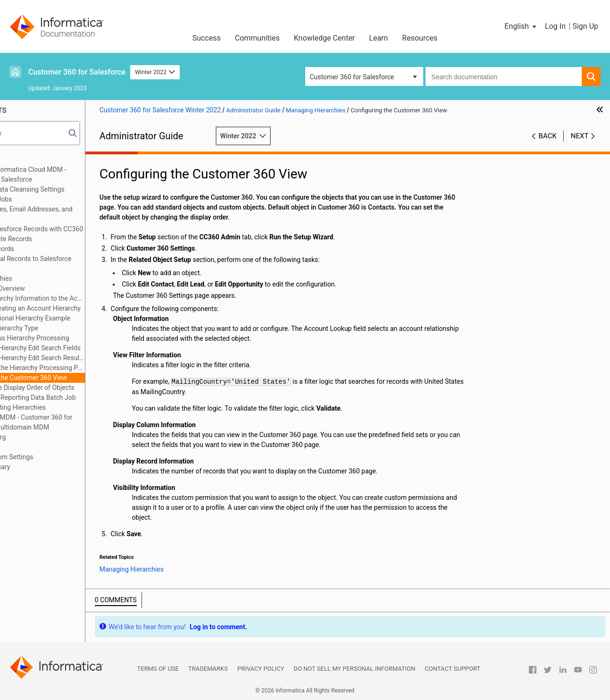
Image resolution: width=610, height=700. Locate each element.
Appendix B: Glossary (47, 467)
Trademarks (208, 669)
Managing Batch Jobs (48, 199)
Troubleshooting (39, 447)
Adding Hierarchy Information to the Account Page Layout (91, 298)
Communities (257, 38)
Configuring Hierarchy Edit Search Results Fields (91, 358)
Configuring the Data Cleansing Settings (74, 189)
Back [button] (548, 136)
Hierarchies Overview (61, 288)
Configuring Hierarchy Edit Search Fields (89, 348)
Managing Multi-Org (45, 437)
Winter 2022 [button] (155, 72)
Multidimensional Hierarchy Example (84, 318)
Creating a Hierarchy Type (68, 328)
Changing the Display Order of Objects (86, 388)
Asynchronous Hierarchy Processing (83, 338)
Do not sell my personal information (354, 669)
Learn (378, 38)
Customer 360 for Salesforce (77, 72)
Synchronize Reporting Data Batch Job (86, 397)
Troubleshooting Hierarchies (71, 407)
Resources (420, 38)
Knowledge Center (325, 38)
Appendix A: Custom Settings (58, 457)
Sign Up (585, 26)
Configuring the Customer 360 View (82, 378)
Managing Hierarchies (48, 278)
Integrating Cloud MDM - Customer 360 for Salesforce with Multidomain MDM (78, 422)
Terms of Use (158, 669)
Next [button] (580, 136)
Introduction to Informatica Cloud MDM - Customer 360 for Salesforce (75, 174)
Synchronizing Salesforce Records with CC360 (83, 229)
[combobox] (504, 76)
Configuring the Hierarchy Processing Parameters (91, 368)
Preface (27, 160)
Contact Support (452, 669)
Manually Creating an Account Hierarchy (89, 308)
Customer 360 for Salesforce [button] (352, 77)
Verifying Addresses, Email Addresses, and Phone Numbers (78, 214)
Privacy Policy (261, 669)
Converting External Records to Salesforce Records (77, 264)
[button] (521, 26)
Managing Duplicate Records (58, 239)
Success (207, 38)
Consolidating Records (49, 249)
